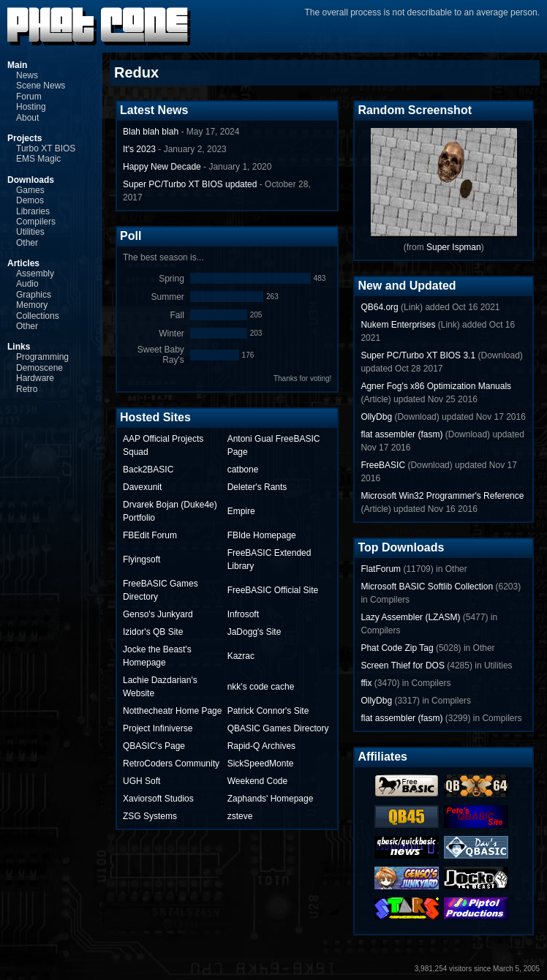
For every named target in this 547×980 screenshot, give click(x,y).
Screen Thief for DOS (403, 666)
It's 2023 (139, 149)
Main (17, 65)
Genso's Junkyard (158, 614)
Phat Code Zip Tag (397, 648)
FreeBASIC (383, 465)
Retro (27, 389)
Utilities (30, 232)
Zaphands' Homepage (271, 799)
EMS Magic (38, 159)
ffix (366, 683)
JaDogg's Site (254, 632)
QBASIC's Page (154, 746)
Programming (42, 357)
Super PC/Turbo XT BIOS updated (190, 184)
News (27, 75)
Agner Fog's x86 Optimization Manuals (436, 386)
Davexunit (142, 487)
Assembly (35, 274)
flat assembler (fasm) (401, 434)
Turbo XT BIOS (46, 148)
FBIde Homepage (262, 535)
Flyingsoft (142, 559)
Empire (241, 511)
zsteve (240, 816)
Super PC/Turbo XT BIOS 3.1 (418, 355)
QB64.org (379, 307)
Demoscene (39, 368)
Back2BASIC (148, 470)
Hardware (35, 378)
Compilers (36, 222)
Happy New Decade (162, 167)
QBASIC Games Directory (278, 728)
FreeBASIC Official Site (273, 590)
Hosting (31, 107)
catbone (243, 470)
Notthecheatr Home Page (172, 711)
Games (30, 190)
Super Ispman (454, 247)
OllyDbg (376, 417)
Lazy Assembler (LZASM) (410, 617)
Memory (32, 305)
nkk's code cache (261, 687)
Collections (38, 316)
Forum (29, 97)
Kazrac (241, 656)
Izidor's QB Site (153, 632)
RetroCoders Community (171, 764)
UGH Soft (142, 781)
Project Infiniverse (158, 728)
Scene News (41, 86)
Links (19, 347)
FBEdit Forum (150, 535)
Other (27, 243)
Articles (23, 263)
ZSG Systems (150, 816)
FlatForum (381, 569)
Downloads (31, 180)
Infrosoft (243, 614)
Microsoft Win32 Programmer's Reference (442, 496)
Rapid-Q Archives (261, 746)
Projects (24, 138)
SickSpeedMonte (261, 764)
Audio (27, 284)
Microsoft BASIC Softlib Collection (427, 587)
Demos (30, 200)
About (27, 118)
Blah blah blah (151, 132)
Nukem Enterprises (398, 325)
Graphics (34, 295)
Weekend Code (258, 781)
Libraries (33, 211)
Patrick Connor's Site (268, 711)
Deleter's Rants (257, 487)
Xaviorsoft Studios (158, 799)
